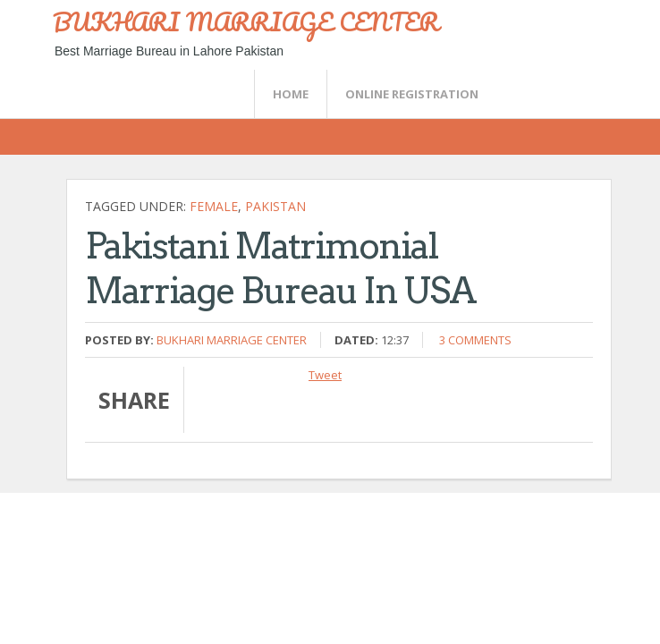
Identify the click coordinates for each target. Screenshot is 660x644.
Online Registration (412, 94)
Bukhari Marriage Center (232, 340)
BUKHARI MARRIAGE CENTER (246, 21)
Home (291, 94)
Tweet (325, 375)
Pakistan (275, 206)
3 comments (475, 340)
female (214, 206)
